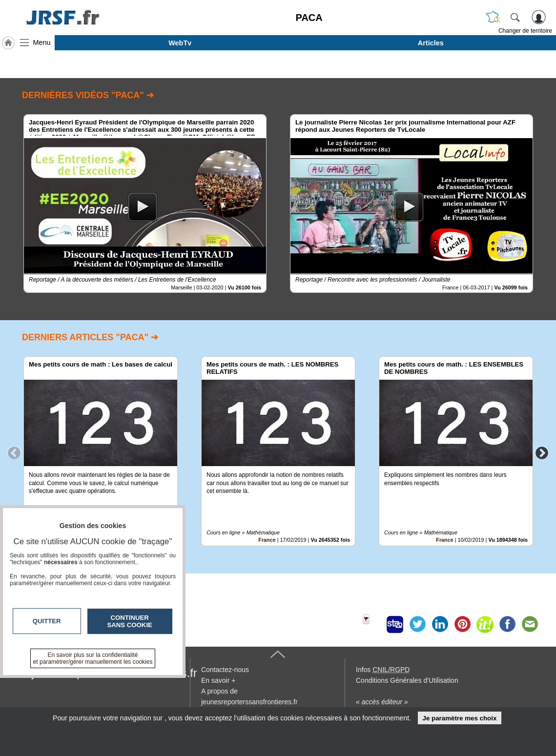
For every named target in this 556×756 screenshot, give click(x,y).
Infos (383, 670)
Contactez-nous (225, 670)
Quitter (47, 621)
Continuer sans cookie (130, 621)
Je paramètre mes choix (459, 718)
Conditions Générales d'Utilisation (407, 680)
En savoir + (218, 680)
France (267, 540)
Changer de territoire (525, 31)
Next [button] (542, 452)
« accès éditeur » (382, 702)
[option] (145, 204)
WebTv (180, 43)
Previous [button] (14, 452)
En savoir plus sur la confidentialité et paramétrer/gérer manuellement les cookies (93, 658)
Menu (42, 42)
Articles (431, 43)
